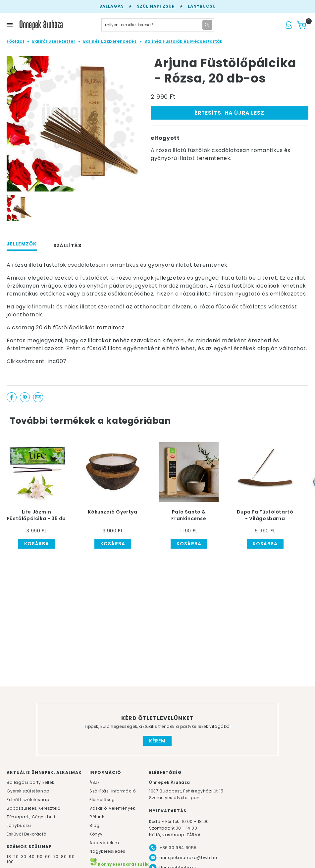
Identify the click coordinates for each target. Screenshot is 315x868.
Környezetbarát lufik (119, 864)
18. (9, 857)
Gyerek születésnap (28, 791)
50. (41, 857)
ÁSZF (95, 782)
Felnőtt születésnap (28, 800)
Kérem (157, 741)
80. (65, 857)
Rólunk (97, 817)
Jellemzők (22, 244)
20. (17, 857)
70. (57, 857)
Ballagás (112, 6)
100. (11, 862)
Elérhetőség (102, 800)
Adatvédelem (104, 843)
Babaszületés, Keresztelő (33, 808)
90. (72, 857)
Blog (94, 825)
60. (49, 857)
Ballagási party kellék (30, 782)
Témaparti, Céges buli (31, 817)
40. (32, 857)
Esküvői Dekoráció (26, 834)
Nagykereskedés (107, 851)
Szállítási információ (113, 791)
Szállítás (67, 245)
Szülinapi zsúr (156, 6)
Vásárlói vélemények (112, 808)
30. (25, 857)
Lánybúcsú (202, 6)
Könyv (96, 834)
